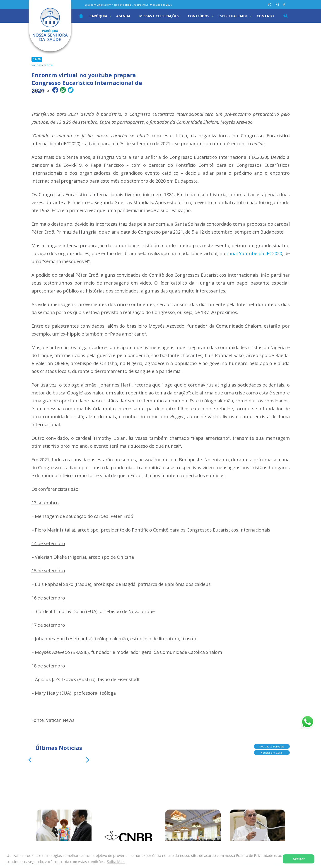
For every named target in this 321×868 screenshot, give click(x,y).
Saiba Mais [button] (116, 862)
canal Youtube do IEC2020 (254, 253)
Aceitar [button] (299, 859)
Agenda (123, 16)
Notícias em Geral (272, 752)
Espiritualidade (233, 16)
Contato (265, 16)
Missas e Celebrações (159, 16)
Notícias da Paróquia (272, 746)
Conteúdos (199, 16)
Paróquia (98, 16)
